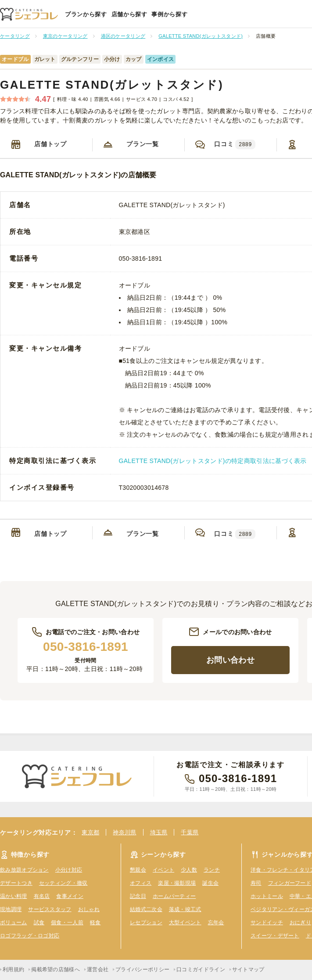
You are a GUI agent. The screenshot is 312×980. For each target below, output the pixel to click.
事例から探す (169, 14)
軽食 (95, 923)
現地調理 (11, 909)
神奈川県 (124, 832)
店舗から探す (129, 14)
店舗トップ (50, 144)
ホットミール (267, 896)
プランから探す (86, 14)
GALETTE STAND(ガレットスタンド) (112, 85)
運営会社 (98, 969)
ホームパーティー (174, 896)
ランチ (212, 870)
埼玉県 (159, 832)
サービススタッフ (50, 909)
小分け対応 (69, 870)
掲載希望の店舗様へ (56, 969)
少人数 (189, 870)
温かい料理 (14, 896)
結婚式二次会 (146, 909)
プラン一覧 (143, 144)
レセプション (146, 923)
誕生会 (210, 883)
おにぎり (300, 923)
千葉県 (190, 832)
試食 (39, 923)
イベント (163, 870)
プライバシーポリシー (142, 969)
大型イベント (185, 923)
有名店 (42, 896)
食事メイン (70, 896)
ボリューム (14, 923)
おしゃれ (89, 909)
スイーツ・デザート (275, 936)
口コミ (235, 144)
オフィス (141, 883)
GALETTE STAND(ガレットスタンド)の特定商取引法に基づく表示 (213, 461)
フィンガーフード (290, 883)
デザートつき (16, 883)
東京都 (90, 832)
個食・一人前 (67, 923)
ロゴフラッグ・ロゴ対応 (30, 936)
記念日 (138, 896)
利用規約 (13, 969)
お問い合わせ (230, 660)
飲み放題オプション (24, 870)
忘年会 (216, 923)
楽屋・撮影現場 (177, 883)
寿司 (256, 883)
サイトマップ (248, 969)
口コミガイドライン (201, 969)
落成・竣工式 (185, 909)
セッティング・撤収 (63, 883)
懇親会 (138, 870)
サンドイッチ (267, 923)
